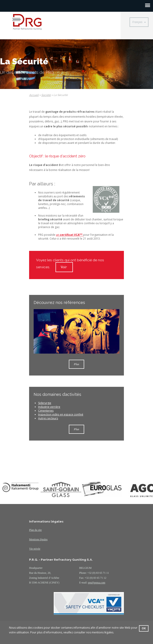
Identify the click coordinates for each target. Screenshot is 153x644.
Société (46, 95)
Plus (76, 364)
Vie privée (35, 549)
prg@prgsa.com (97, 583)
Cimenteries (46, 411)
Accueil (34, 95)
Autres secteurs (48, 418)
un (70, 235)
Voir (64, 267)
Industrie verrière (49, 407)
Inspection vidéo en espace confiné (61, 414)
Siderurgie (45, 403)
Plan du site (35, 530)
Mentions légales (38, 539)
